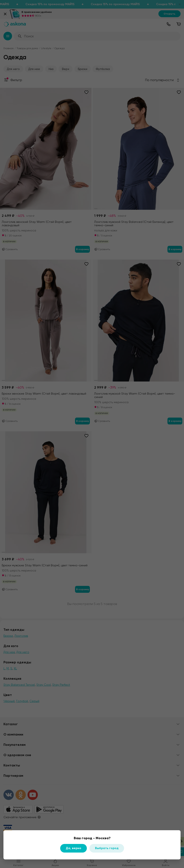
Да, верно (74, 848)
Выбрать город (107, 848)
